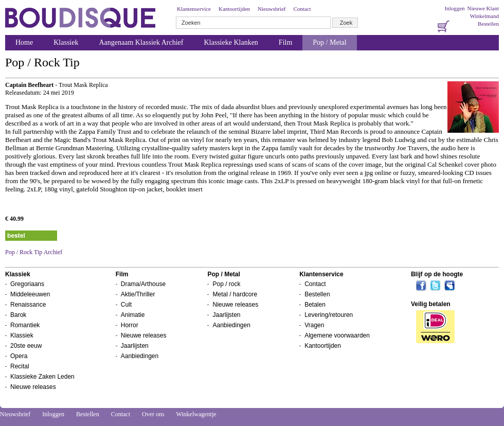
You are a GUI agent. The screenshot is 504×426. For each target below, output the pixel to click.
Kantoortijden (234, 9)
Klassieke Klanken (231, 42)
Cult (126, 305)
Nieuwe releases (33, 387)
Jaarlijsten (135, 346)
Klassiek (66, 42)
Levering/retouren (329, 315)
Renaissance (28, 305)
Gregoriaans (27, 284)
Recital (20, 366)
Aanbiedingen (140, 356)
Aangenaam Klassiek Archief (141, 42)
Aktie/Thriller (138, 294)
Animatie (133, 315)
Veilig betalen (431, 304)
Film (285, 42)
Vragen (314, 325)
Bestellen (488, 24)
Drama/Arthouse (143, 284)
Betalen (315, 305)
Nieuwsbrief (272, 9)
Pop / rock (226, 284)
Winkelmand (484, 16)
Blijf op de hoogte (437, 274)
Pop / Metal (329, 42)
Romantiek (25, 325)
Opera (19, 356)
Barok (18, 315)
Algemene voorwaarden (337, 335)
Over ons (153, 414)
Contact (302, 9)
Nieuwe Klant (483, 8)
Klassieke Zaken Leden (42, 377)
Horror (130, 325)
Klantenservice (194, 9)
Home (24, 42)
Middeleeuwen (30, 294)
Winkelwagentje (196, 414)
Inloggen (454, 8)
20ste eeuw (26, 346)
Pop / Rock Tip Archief (34, 252)
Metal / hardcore (235, 294)
